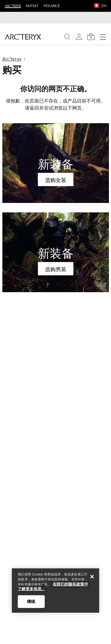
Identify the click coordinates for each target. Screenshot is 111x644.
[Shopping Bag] (91, 37)
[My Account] (79, 37)
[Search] (67, 37)
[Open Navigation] (103, 37)
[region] (55, 591)
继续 (31, 601)
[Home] (23, 37)
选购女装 (56, 180)
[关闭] (92, 577)
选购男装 (56, 269)
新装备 (56, 164)
